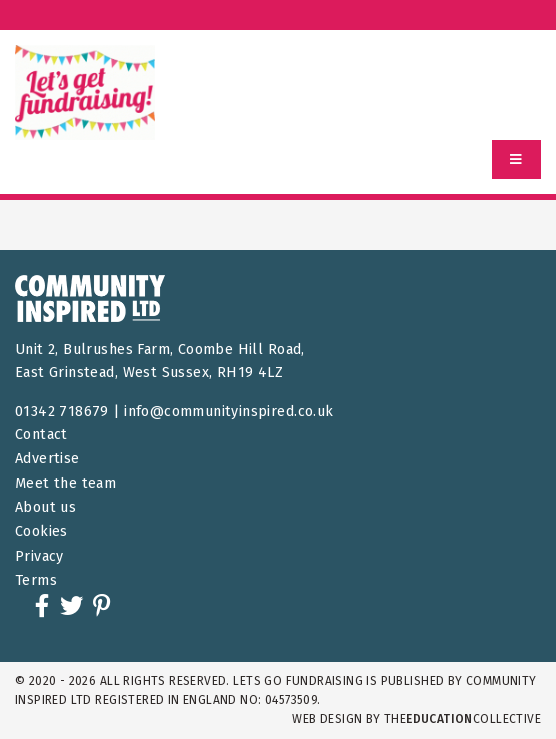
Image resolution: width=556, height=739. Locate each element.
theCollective (462, 719)
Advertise (47, 458)
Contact (41, 434)
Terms (36, 580)
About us (45, 507)
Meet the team (65, 483)
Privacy (39, 556)
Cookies (41, 531)
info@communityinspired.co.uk (228, 411)
